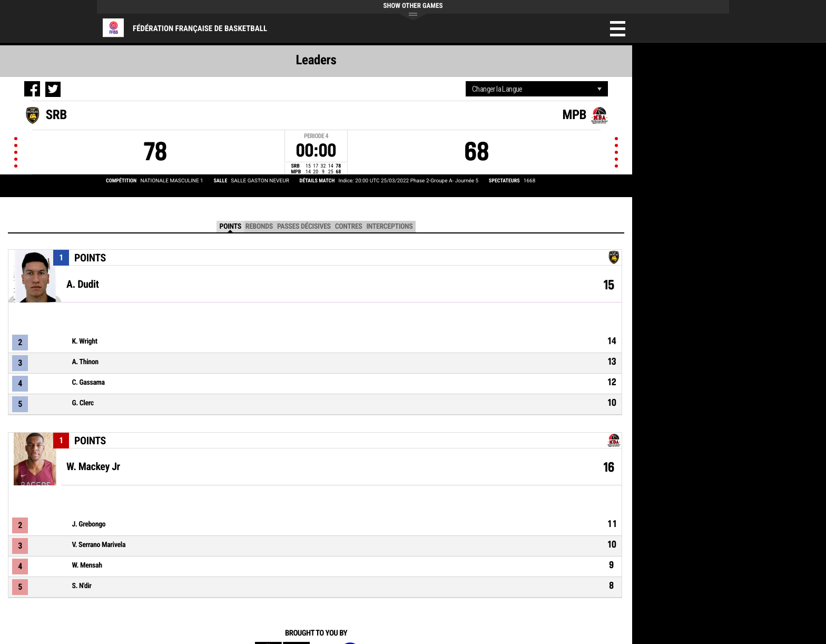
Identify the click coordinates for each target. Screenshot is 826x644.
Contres (349, 227)
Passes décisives (304, 227)
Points (230, 227)
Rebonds (259, 227)
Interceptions (389, 227)
